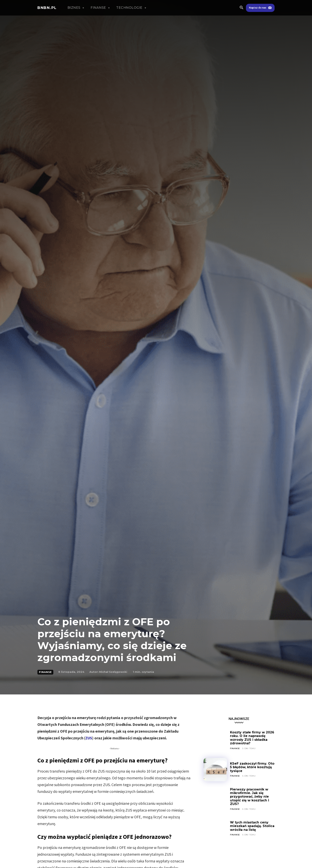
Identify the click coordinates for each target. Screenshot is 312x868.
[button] (241, 8)
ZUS (89, 738)
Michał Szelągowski (113, 672)
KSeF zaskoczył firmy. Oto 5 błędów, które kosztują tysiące (252, 767)
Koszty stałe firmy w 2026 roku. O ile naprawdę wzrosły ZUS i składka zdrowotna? (252, 738)
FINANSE (45, 672)
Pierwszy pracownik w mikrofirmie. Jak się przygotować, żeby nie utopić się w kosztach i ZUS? (250, 797)
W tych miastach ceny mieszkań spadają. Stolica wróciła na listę (252, 826)
